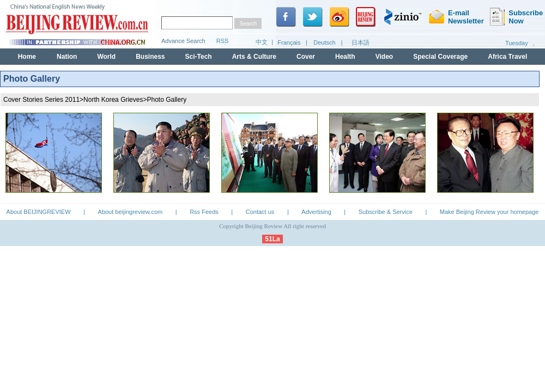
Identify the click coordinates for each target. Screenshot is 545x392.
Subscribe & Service (386, 212)
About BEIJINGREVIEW (39, 212)
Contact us (260, 212)
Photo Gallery (167, 100)
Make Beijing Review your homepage (489, 212)
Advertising (316, 212)
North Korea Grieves (113, 100)
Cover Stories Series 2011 (41, 100)
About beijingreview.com (131, 212)
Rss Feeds (204, 212)
